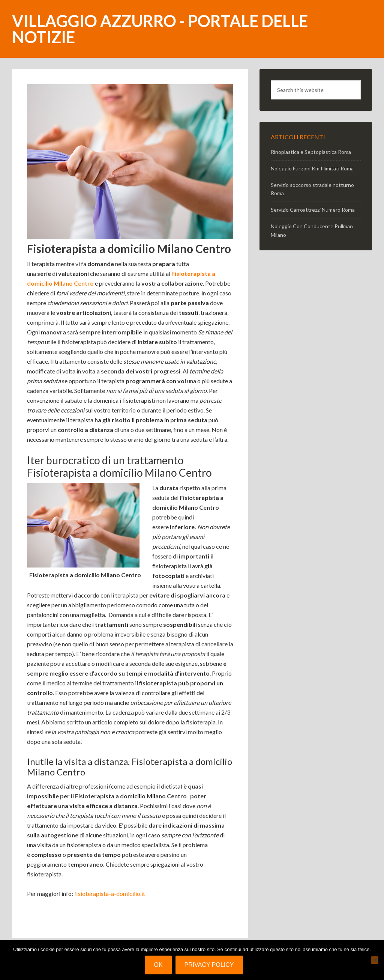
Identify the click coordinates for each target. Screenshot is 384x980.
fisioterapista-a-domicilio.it (110, 893)
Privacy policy (209, 965)
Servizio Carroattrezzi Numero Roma (313, 210)
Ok (158, 965)
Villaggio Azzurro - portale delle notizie (160, 29)
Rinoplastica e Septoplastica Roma (311, 152)
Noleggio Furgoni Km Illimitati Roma (312, 168)
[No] (375, 960)
